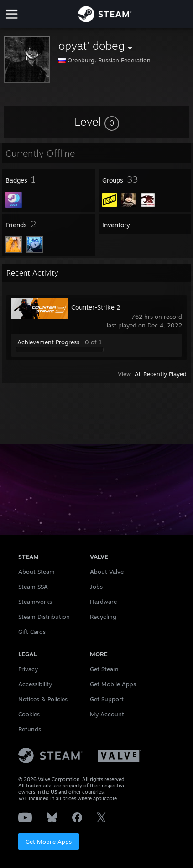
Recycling (103, 617)
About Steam (37, 572)
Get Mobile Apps (49, 842)
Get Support (107, 699)
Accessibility (35, 684)
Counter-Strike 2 (96, 307)
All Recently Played (161, 374)
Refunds (30, 729)
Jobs (96, 587)
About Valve (107, 572)
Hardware (103, 602)
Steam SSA (33, 587)
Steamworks (35, 602)
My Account (107, 714)
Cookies (29, 714)
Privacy (28, 669)
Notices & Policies (43, 699)
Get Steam (104, 669)
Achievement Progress (48, 342)
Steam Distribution (44, 617)
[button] (97, 122)
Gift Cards (32, 632)
